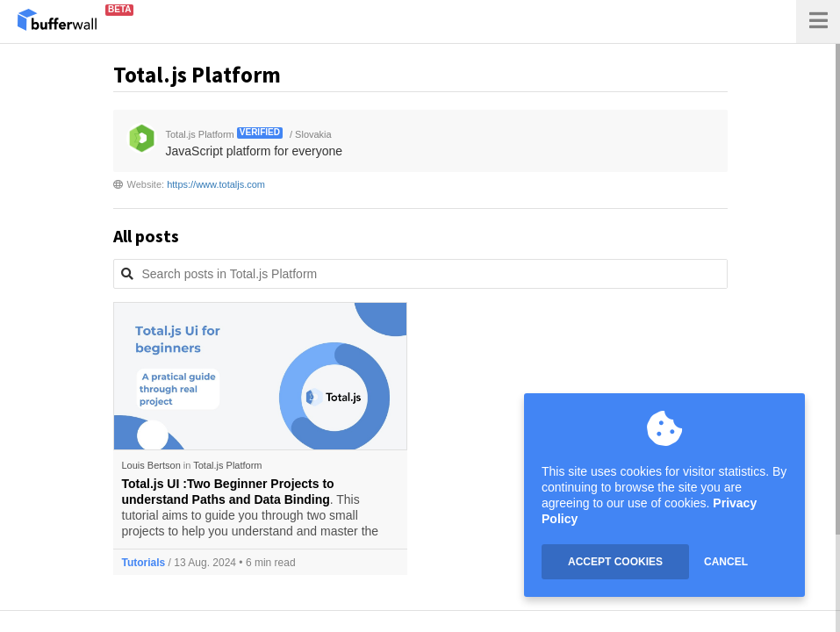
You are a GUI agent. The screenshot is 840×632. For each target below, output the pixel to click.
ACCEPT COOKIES (615, 562)
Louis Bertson (151, 465)
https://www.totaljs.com (216, 184)
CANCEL (726, 562)
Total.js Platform (227, 465)
